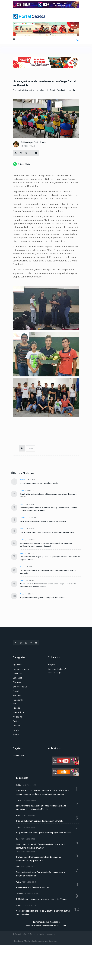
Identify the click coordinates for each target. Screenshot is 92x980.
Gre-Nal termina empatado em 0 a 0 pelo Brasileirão (39, 483)
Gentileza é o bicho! (57, 669)
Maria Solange (54, 673)
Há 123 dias (30, 529)
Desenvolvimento (21, 669)
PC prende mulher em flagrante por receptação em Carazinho (43, 598)
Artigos (51, 665)
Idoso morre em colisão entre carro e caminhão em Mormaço (43, 521)
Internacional (19, 712)
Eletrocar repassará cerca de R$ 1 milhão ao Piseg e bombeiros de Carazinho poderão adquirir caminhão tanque (49, 509)
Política (22, 540)
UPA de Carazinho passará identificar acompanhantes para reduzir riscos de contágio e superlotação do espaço (42, 792)
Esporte (22, 480)
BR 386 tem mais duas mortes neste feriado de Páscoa (41, 899)
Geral (30, 448)
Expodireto (18, 700)
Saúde (22, 529)
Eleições (17, 682)
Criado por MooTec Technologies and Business (36, 941)
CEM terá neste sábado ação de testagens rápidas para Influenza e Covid (47, 532)
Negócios (17, 717)
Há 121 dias (31, 480)
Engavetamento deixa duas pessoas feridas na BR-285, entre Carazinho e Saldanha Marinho (41, 808)
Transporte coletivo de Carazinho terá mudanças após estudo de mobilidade (40, 874)
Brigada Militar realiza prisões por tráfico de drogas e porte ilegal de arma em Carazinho (48, 496)
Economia (18, 674)
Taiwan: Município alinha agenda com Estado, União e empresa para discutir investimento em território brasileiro (48, 585)
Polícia (22, 491)
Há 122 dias (31, 491)
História (16, 708)
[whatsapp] (21, 164)
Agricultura (18, 665)
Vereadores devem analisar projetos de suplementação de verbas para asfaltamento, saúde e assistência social (46, 545)
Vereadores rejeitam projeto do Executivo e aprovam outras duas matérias (43, 913)
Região (22, 553)
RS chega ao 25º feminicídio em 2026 (33, 888)
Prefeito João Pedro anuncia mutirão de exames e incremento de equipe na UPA (39, 859)
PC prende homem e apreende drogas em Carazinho (40, 821)
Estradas (23, 518)
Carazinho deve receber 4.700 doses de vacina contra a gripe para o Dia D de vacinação (48, 572)
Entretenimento (20, 687)
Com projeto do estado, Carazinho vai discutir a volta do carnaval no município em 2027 (41, 846)
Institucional (18, 756)
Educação (18, 678)
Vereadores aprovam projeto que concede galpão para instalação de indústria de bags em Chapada (50, 558)
